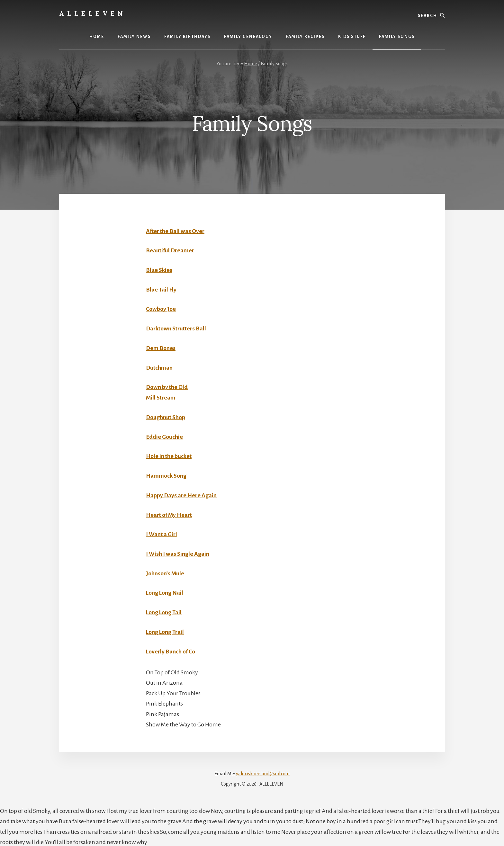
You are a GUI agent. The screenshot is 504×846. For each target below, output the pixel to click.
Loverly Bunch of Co (171, 650)
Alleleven (93, 13)
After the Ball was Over (176, 231)
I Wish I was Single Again (178, 553)
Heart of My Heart (169, 514)
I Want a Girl (162, 533)
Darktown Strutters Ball (177, 328)
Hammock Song (166, 475)
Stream (166, 397)
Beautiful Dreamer (171, 250)
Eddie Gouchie (165, 436)
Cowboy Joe (161, 309)
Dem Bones (161, 348)
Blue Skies (159, 270)
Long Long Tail (164, 611)
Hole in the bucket (169, 455)
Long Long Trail (165, 630)
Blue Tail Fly (161, 289)
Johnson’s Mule (165, 572)
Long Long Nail (165, 591)
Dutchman (160, 367)
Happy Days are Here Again (181, 494)
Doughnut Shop (166, 417)
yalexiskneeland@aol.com (263, 772)
